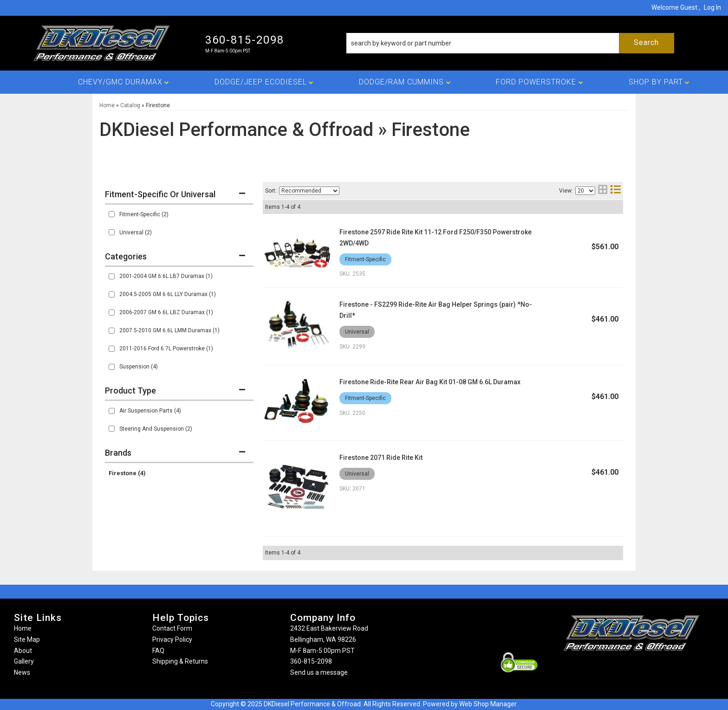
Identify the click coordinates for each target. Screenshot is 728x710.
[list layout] (616, 190)
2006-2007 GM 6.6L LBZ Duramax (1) (166, 312)
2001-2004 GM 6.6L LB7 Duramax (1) (166, 276)
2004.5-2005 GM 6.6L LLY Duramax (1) (168, 294)
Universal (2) (136, 232)
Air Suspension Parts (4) (150, 411)
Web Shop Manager (488, 704)
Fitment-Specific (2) (144, 214)
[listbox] (309, 191)
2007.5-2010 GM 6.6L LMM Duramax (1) (169, 330)
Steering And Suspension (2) (156, 429)
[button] (510, 43)
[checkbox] (112, 214)
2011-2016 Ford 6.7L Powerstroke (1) (166, 349)
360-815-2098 (311, 661)
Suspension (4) (139, 367)
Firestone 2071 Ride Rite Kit (381, 458)
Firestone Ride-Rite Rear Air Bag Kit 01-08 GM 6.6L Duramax (430, 382)
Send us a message (319, 672)
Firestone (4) (127, 473)
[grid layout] (603, 190)
